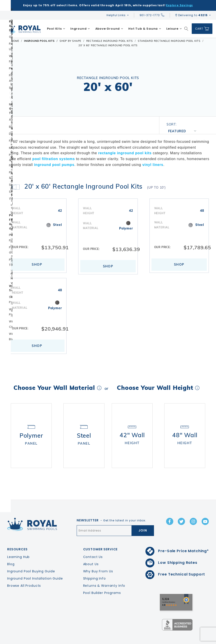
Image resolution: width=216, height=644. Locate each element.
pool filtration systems (54, 159)
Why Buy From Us (98, 558)
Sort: (172, 124)
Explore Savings (179, 5)
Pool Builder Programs (102, 580)
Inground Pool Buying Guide (31, 558)
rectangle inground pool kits (125, 153)
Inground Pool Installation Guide (35, 565)
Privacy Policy (169, 640)
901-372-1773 (152, 15)
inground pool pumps (54, 165)
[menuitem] (56, 29)
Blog (11, 551)
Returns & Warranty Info (104, 573)
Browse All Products (24, 573)
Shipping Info (95, 565)
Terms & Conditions (199, 640)
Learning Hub (18, 544)
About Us (91, 551)
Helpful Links (116, 15)
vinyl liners (153, 165)
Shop (37, 265)
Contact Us (93, 544)
